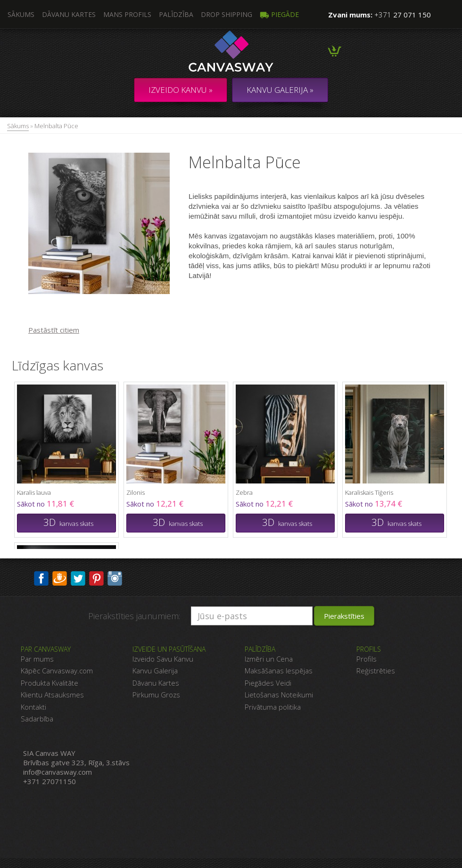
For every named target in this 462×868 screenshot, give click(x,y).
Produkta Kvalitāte (49, 683)
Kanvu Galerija (155, 671)
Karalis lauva (34, 492)
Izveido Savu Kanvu (163, 659)
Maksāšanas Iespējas (279, 671)
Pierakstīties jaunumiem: (134, 616)
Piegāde (279, 14)
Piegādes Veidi (268, 683)
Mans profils (127, 14)
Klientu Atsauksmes (52, 695)
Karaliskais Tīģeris (369, 492)
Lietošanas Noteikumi (279, 695)
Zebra (244, 492)
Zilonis (136, 492)
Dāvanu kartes (69, 14)
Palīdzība (176, 14)
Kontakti (33, 707)
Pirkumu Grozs (156, 695)
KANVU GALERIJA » (280, 90)
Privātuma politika (273, 707)
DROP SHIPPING (227, 14)
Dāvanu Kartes (156, 683)
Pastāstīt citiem (54, 330)
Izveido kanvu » (181, 90)
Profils (367, 659)
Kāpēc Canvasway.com (57, 671)
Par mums (37, 659)
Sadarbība (37, 719)
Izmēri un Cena (269, 659)
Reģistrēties (376, 671)
